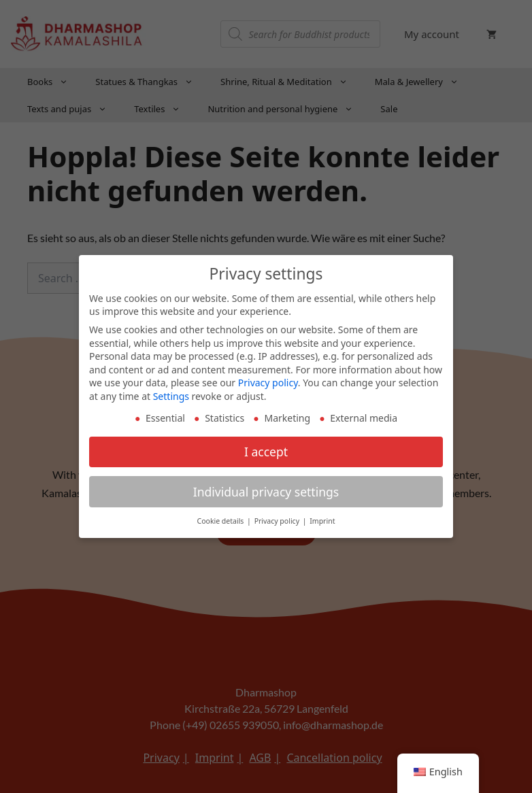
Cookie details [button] (222, 520)
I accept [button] (266, 450)
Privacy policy (268, 382)
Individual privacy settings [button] (266, 490)
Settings (171, 395)
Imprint (322, 520)
